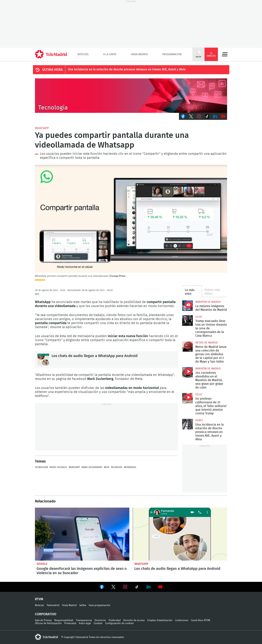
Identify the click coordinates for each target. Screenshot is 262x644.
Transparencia (84, 620)
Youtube (223, 116)
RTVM (39, 599)
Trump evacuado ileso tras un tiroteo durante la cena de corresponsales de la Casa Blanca (187, 320)
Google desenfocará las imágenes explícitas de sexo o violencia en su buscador (82, 534)
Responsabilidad (64, 620)
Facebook (183, 116)
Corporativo (46, 614)
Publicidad (115, 620)
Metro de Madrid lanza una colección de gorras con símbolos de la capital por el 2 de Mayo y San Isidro (187, 346)
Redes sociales (58, 467)
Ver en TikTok (137, 588)
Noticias (83, 54)
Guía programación (100, 605)
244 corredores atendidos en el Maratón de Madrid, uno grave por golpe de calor (187, 372)
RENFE (199, 420)
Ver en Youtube (160, 587)
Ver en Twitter (113, 588)
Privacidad (70, 623)
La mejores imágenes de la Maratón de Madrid (187, 306)
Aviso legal (85, 623)
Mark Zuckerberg (92, 467)
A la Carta (110, 54)
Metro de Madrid (206, 343)
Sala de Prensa (43, 620)
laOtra (83, 605)
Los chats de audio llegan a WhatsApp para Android (43, 360)
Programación (172, 54)
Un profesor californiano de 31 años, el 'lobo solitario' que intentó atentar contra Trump (187, 398)
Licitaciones (182, 620)
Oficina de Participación (48, 623)
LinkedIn (215, 116)
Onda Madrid (139, 54)
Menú (225, 54)
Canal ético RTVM (201, 620)
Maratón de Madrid (208, 302)
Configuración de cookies (119, 623)
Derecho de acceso (134, 620)
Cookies (98, 623)
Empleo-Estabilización (160, 620)
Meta (107, 467)
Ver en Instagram (125, 587)
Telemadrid (53, 605)
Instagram (199, 116)
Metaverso (130, 467)
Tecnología (41, 467)
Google (42, 564)
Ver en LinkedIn (149, 587)
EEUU (199, 317)
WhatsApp (42, 128)
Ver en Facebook (102, 588)
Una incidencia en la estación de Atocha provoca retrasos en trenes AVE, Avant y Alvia (127, 70)
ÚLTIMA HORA (52, 70)
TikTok (207, 116)
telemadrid (46, 637)
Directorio (100, 620)
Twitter (191, 116)
